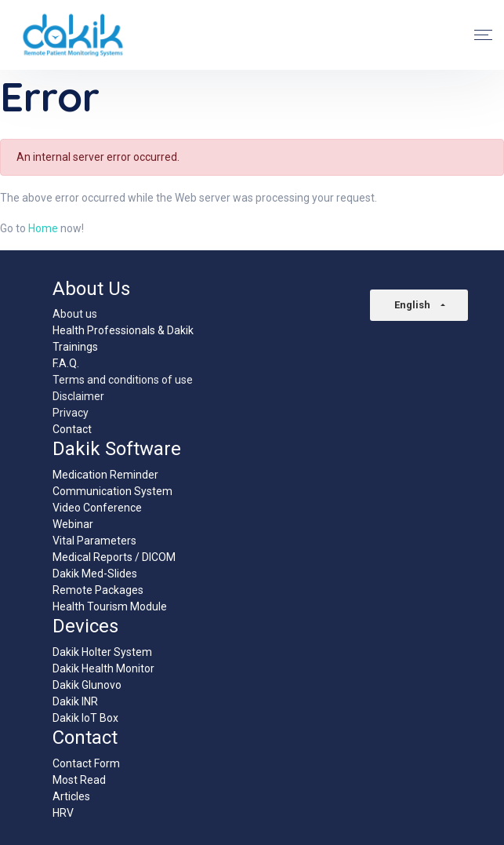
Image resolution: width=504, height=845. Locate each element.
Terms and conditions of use (123, 380)
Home (43, 228)
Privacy (71, 413)
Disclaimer (78, 396)
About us (75, 314)
